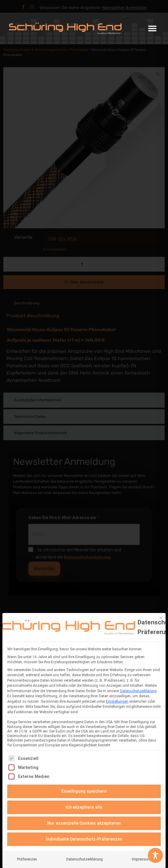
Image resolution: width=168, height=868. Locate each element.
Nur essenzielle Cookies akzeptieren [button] (84, 822)
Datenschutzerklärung (138, 690)
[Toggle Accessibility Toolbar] (155, 855)
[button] (152, 28)
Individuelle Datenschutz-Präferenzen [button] (84, 838)
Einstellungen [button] (117, 700)
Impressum (141, 858)
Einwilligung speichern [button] (84, 790)
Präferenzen (27, 858)
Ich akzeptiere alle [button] (84, 806)
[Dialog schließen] (161, 617)
